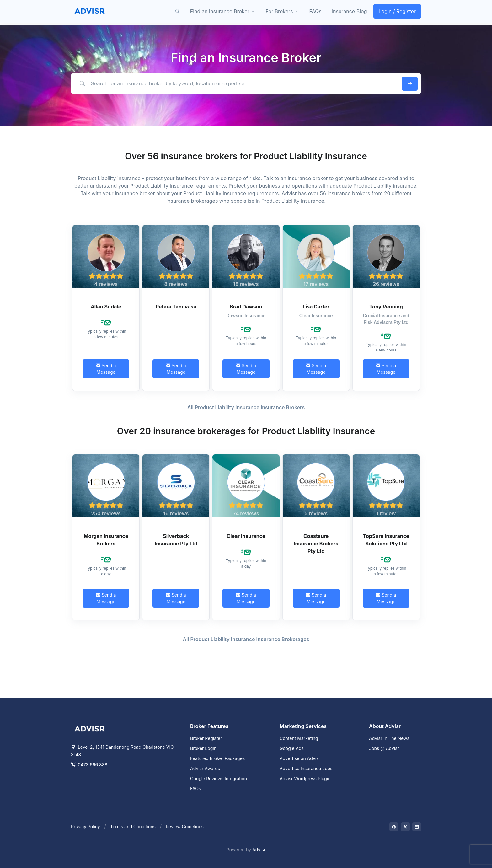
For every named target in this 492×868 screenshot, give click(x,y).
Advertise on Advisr (300, 758)
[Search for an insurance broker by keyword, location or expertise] (235, 83)
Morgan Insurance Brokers (106, 540)
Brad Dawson (246, 307)
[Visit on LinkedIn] (417, 827)
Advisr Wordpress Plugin (305, 778)
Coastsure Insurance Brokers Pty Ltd (316, 544)
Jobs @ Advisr (384, 748)
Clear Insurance (246, 536)
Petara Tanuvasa (176, 307)
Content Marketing (299, 738)
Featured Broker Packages (217, 758)
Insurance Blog (349, 11)
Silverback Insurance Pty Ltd (176, 540)
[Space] (90, 728)
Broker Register (206, 738)
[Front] (90, 11)
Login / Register (397, 11)
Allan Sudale (106, 307)
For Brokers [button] (279, 11)
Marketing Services (303, 726)
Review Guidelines (185, 826)
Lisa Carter (316, 307)
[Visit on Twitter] (405, 827)
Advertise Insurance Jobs (306, 768)
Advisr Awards (205, 768)
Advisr (259, 850)
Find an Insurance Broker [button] (220, 11)
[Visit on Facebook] (394, 827)
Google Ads (292, 748)
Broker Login (203, 748)
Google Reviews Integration (219, 778)
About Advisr (385, 726)
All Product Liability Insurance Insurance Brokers (246, 407)
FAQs (315, 11)
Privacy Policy (86, 826)
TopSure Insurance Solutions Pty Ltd (386, 540)
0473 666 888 (89, 765)
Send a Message (106, 369)
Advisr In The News (389, 738)
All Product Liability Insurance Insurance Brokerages (246, 639)
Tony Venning (386, 307)
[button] (178, 11)
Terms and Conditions (133, 826)
